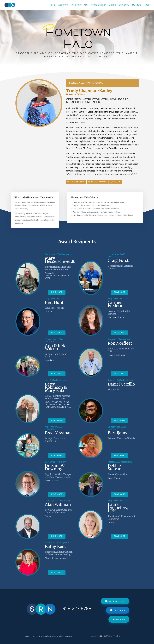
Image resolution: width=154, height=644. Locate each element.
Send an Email (77, 182)
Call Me (116, 182)
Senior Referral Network (49, 636)
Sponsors (124, 5)
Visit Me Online (99, 182)
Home (52, 5)
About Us (63, 5)
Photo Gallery (98, 5)
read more (57, 292)
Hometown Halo (79, 5)
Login (147, 5)
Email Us (120, 619)
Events (112, 5)
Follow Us (119, 610)
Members (137, 5)
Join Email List (116, 601)
